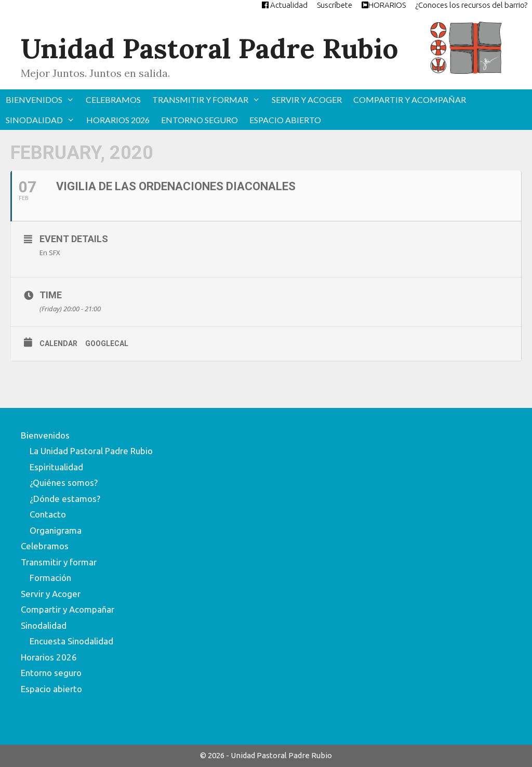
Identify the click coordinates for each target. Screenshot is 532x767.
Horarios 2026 (118, 120)
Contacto (48, 514)
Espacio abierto (285, 120)
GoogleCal (107, 343)
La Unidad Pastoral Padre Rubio (91, 451)
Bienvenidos (43, 100)
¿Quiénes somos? (64, 482)
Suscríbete (335, 5)
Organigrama (56, 530)
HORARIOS (384, 5)
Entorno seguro (199, 120)
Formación (50, 578)
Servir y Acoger (307, 100)
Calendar (58, 343)
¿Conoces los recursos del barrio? (471, 5)
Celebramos (113, 100)
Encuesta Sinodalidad (71, 641)
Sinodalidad (43, 120)
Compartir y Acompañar (410, 100)
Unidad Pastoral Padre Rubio (209, 48)
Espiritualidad (56, 467)
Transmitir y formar (209, 100)
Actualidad (285, 5)
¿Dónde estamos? (65, 499)
